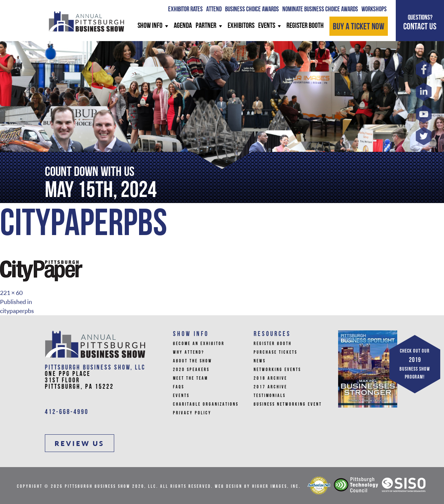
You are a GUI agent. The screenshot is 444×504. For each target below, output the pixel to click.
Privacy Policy (192, 413)
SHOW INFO (154, 26)
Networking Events (277, 370)
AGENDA (183, 26)
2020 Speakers (191, 370)
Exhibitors (241, 26)
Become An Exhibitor (199, 344)
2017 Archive (270, 387)
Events (270, 26)
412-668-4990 (67, 412)
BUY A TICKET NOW (359, 27)
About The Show (193, 361)
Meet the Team (191, 379)
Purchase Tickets (276, 353)
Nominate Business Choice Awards (320, 10)
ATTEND (214, 10)
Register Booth (273, 344)
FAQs (179, 387)
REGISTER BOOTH (305, 26)
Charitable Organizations (206, 405)
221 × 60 (11, 293)
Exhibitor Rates (185, 10)
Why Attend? (189, 353)
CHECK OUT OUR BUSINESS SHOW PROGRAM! (415, 364)
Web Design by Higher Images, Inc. (258, 487)
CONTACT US (420, 23)
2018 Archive (270, 379)
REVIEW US (80, 443)
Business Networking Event (288, 405)
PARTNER (210, 26)
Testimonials (270, 396)
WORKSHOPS (374, 10)
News (260, 361)
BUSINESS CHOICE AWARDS (252, 10)
